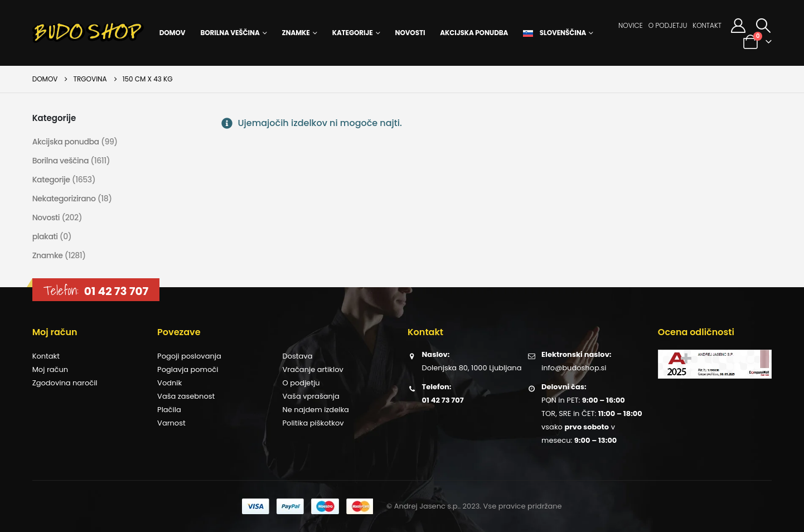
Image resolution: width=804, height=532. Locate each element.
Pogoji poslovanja (189, 356)
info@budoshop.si (574, 368)
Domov (173, 33)
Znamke (296, 33)
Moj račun (50, 369)
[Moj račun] (738, 26)
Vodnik (169, 383)
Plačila (169, 410)
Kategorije (353, 33)
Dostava (298, 356)
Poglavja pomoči (188, 369)
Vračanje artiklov (313, 369)
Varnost (171, 423)
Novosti (410, 33)
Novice (631, 25)
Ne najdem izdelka (316, 410)
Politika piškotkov (313, 423)
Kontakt (707, 25)
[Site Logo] (88, 33)
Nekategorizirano (64, 199)
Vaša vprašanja (311, 396)
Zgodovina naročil (65, 383)
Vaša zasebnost (186, 396)
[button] (763, 26)
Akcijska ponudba (474, 33)
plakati (45, 236)
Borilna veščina (230, 33)
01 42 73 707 (116, 291)
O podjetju (668, 25)
